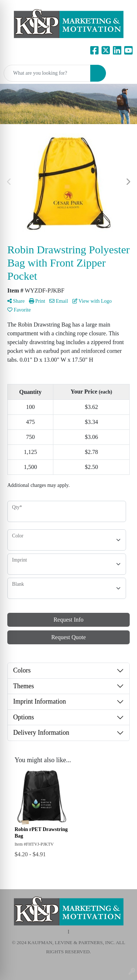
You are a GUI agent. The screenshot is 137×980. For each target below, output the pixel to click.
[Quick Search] (47, 73)
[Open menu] (122, 73)
